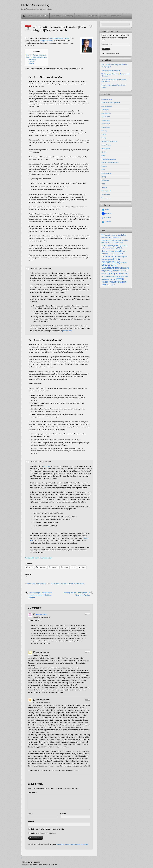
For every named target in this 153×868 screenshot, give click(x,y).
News (103, 156)
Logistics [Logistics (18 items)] (124, 263)
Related (31, 64)
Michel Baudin (31, 584)
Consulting (69, 16)
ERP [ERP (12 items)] (103, 243)
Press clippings (106, 173)
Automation (105, 110)
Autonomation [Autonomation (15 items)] (116, 235)
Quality (104, 177)
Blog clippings (41, 584)
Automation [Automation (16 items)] (108, 235)
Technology (105, 180)
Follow (106, 49)
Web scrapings (106, 198)
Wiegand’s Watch (46, 41)
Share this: (32, 59)
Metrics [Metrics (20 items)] (115, 271)
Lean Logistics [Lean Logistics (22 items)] (122, 257)
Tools (103, 184)
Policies (104, 166)
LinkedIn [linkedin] (106, 221)
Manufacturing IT (79, 584)
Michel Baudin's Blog (30, 862)
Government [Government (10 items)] (111, 243)
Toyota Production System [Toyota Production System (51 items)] (114, 282)
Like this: (32, 62)
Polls (103, 170)
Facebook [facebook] (107, 214)
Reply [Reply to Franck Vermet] (87, 652)
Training (104, 187)
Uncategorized (106, 191)
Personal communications (110, 163)
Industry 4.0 (66, 584)
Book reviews (106, 120)
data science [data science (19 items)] (117, 240)
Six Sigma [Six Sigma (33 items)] (120, 274)
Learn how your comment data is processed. (73, 844)
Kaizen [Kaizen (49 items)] (105, 251)
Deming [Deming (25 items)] (125, 240)
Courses (79, 16)
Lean (72, 584)
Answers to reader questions (111, 103)
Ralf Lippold (42, 614)
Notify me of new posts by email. (43, 833)
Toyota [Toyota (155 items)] (120, 279)
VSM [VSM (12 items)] (113, 285)
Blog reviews (106, 117)
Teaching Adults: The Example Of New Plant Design (76, 594)
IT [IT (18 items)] (118, 248)
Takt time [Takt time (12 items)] (112, 279)
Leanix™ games (91, 16)
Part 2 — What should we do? (37, 57)
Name (31, 814)
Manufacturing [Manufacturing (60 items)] (109, 268)
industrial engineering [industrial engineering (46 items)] (111, 245)
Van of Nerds (106, 194)
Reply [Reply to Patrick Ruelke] (87, 699)
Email (63, 814)
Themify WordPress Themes (48, 864)
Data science (106, 127)
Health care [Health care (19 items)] (119, 243)
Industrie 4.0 (58, 584)
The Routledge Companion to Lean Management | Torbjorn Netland (40, 595)
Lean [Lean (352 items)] (118, 251)
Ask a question (56, 16)
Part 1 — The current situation (37, 55)
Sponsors (104, 16)
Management (106, 148)
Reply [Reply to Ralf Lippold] (87, 614)
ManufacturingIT (47, 558)
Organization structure (109, 159)
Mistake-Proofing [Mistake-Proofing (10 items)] (123, 271)
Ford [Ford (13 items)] (106, 243)
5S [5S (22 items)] (103, 235)
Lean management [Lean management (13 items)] (107, 260)
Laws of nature (106, 145)
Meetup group (116, 16)
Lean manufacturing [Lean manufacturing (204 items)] (111, 261)
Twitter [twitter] (106, 210)
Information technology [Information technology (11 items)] (110, 248)
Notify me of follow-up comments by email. (47, 829)
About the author (42, 16)
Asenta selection (107, 106)
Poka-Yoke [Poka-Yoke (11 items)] (105, 274)
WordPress (34, 864)
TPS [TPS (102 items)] (104, 284)
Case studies (106, 124)
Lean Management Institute (59, 38)
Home (24, 16)
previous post (67, 331)
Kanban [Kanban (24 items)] (111, 251)
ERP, (38, 558)
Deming (104, 131)
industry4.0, (30, 558)
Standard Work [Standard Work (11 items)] (110, 276)
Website (31, 821)
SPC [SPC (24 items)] (103, 276)
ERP (52, 584)
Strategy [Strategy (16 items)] (117, 276)
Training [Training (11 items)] (109, 285)
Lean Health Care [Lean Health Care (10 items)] (113, 254)
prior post (47, 466)
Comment (32, 793)
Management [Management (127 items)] (109, 265)
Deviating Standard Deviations (111, 70)
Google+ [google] (106, 217)
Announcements (107, 99)
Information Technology (109, 141)
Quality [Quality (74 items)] (112, 273)
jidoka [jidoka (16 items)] (121, 248)
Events (104, 134)
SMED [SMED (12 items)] (127, 274)
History (104, 138)
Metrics (104, 152)
